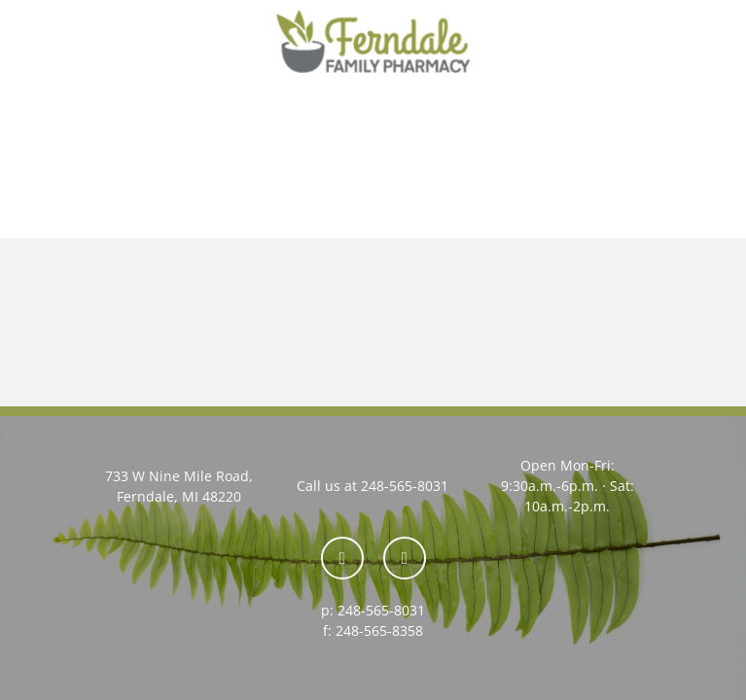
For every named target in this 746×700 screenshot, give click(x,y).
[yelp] (405, 558)
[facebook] (342, 558)
